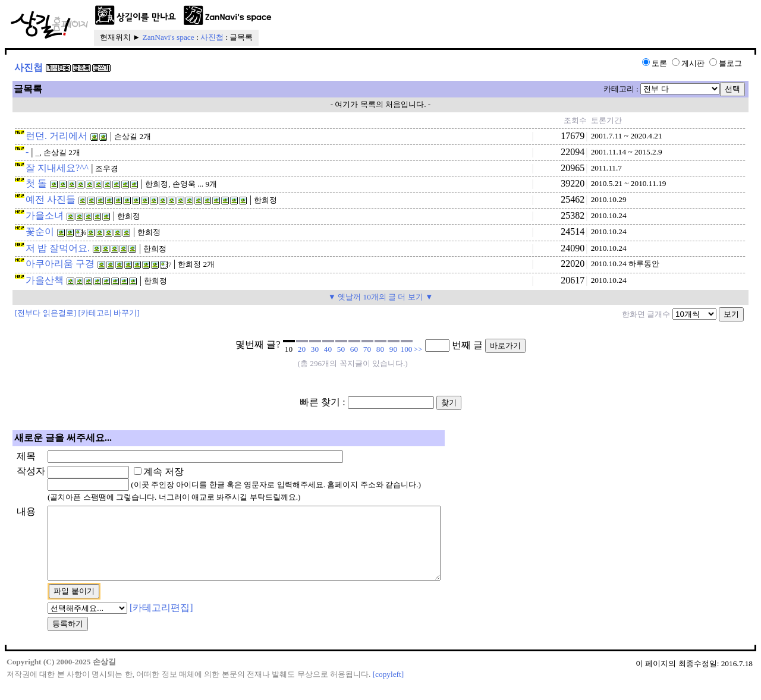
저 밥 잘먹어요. (58, 248)
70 (367, 349)
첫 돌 (36, 183)
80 (380, 349)
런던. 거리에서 (56, 136)
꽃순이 (40, 231)
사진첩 (212, 37)
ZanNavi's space (169, 37)
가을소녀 (45, 215)
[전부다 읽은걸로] (45, 313)
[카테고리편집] (161, 622)
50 (341, 349)
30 (315, 349)
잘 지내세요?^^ (57, 168)
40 (328, 349)
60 (354, 349)
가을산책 (45, 280)
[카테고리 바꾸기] (109, 313)
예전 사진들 (51, 199)
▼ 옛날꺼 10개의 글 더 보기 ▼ (381, 297)
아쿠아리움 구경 (60, 264)
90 (393, 349)
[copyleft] (389, 688)
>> (418, 349)
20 (302, 349)
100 (407, 349)
